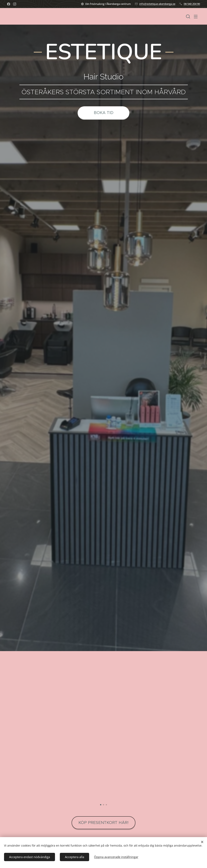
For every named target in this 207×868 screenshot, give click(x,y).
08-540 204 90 (192, 4)
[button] (188, 16)
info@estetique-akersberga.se (157, 4)
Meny (196, 17)
